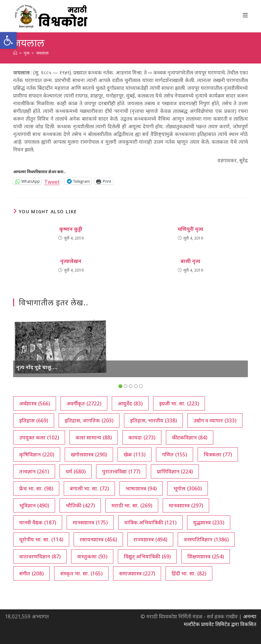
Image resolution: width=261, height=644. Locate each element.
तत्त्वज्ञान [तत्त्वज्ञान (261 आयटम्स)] (34, 471)
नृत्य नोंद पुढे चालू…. (37, 367)
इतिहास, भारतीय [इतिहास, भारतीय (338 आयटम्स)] (153, 420)
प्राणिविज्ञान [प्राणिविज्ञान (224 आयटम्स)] (175, 471)
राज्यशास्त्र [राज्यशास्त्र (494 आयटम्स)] (150, 539)
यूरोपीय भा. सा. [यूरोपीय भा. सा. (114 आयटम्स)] (41, 539)
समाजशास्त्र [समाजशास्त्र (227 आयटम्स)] (137, 573)
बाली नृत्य (190, 261)
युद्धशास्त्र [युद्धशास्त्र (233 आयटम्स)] (209, 522)
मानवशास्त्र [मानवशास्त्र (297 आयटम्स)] (186, 505)
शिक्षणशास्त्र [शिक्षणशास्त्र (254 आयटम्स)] (206, 556)
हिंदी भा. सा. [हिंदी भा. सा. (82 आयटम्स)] (189, 573)
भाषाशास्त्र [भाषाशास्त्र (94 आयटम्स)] (141, 488)
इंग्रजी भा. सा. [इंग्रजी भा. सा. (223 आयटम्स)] (179, 403)
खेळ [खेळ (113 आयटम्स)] (135, 454)
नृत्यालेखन (71, 261)
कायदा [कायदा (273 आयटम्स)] (142, 437)
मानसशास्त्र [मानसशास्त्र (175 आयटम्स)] (90, 522)
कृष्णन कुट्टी (71, 229)
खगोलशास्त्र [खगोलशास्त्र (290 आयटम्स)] (89, 454)
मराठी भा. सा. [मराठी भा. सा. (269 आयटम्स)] (132, 505)
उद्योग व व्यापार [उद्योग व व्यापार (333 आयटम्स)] (215, 420)
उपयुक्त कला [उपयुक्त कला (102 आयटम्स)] (39, 437)
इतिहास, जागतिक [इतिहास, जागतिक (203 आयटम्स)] (89, 420)
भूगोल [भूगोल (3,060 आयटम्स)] (188, 488)
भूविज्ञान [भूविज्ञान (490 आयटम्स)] (34, 505)
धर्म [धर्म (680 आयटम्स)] (76, 471)
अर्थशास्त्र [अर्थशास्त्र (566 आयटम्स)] (35, 403)
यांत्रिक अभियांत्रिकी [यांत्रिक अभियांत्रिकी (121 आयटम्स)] (150, 522)
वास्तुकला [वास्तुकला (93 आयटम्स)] (92, 556)
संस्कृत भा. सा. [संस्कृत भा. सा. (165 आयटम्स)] (81, 573)
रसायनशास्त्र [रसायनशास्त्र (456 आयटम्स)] (98, 539)
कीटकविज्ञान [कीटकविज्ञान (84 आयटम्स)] (190, 437)
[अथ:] (15, 53)
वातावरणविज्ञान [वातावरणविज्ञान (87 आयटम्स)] (40, 556)
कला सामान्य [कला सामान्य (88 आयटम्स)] (94, 437)
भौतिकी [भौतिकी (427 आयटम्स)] (80, 505)
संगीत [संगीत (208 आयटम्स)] (31, 573)
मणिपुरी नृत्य (190, 229)
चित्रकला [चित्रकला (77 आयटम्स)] (218, 454)
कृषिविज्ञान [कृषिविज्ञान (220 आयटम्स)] (37, 454)
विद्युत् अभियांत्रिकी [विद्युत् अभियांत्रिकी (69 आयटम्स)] (147, 556)
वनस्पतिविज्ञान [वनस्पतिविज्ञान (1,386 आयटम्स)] (206, 539)
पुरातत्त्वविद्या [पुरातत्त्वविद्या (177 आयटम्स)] (121, 471)
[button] (8, 40)
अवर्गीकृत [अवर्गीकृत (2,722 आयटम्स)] (84, 403)
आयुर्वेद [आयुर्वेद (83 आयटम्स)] (130, 403)
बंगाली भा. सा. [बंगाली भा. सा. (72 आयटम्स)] (89, 488)
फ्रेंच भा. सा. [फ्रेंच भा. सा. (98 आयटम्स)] (36, 488)
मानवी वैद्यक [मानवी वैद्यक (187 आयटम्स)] (38, 522)
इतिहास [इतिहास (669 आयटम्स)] (34, 420)
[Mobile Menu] (245, 15)
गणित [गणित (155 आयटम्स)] (175, 454)
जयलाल (42, 53)
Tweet (52, 181)
